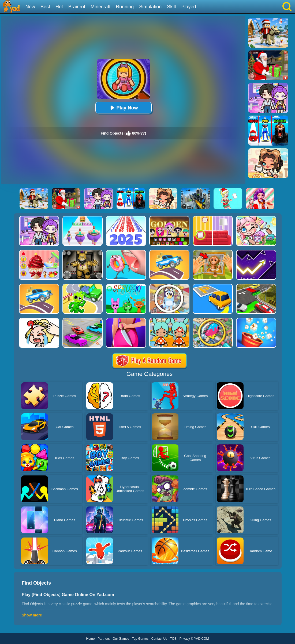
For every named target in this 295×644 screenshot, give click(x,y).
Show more (32, 615)
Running (125, 7)
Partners (104, 639)
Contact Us (159, 639)
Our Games (121, 639)
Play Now (123, 108)
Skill (171, 7)
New (30, 7)
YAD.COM (201, 639)
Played (188, 7)
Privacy (185, 639)
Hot (59, 7)
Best (45, 7)
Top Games (140, 639)
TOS (173, 639)
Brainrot (77, 7)
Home (91, 639)
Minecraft (100, 7)
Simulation (150, 7)
